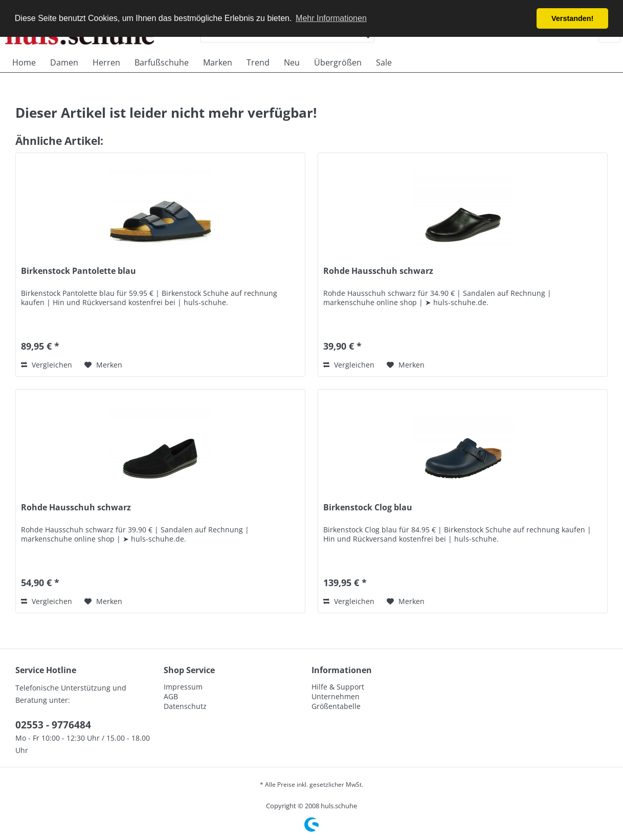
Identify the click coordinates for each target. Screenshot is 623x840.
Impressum (183, 687)
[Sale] (384, 62)
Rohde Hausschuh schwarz (378, 271)
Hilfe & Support (338, 687)
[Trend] (258, 62)
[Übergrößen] (338, 62)
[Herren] (106, 62)
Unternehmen (336, 696)
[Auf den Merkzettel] (103, 365)
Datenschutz (185, 706)
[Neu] (292, 62)
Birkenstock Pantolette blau (79, 271)
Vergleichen (47, 365)
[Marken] (218, 62)
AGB (171, 696)
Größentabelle (336, 706)
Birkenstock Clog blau (368, 508)
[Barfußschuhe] (162, 62)
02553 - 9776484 (53, 725)
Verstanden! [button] (572, 18)
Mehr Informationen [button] (331, 18)
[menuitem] (24, 62)
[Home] (24, 62)
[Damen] (64, 62)
